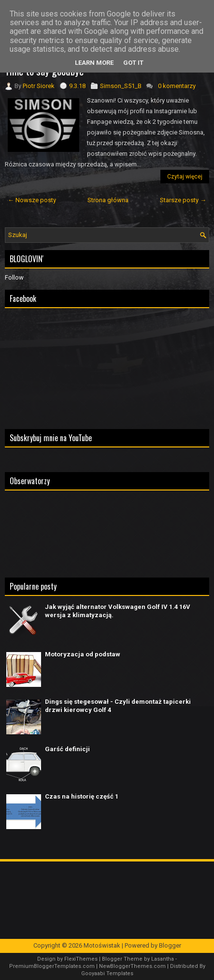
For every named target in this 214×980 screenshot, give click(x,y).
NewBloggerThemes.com (132, 966)
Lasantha (163, 959)
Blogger (170, 945)
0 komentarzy (177, 86)
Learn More (94, 63)
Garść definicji (67, 749)
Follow (14, 277)
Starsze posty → (183, 200)
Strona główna (108, 200)
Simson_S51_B (121, 86)
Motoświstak (102, 945)
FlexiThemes (81, 959)
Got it (133, 63)
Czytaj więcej (185, 177)
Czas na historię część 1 (82, 796)
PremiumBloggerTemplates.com (52, 966)
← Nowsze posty (32, 200)
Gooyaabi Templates (107, 973)
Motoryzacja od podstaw (83, 654)
